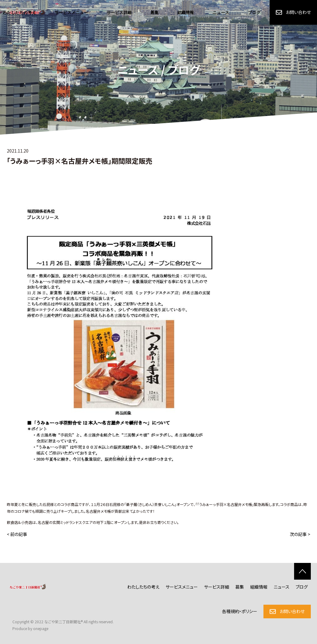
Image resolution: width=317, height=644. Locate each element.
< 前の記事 (17, 534)
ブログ (254, 13)
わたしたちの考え (143, 587)
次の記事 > (300, 534)
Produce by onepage (30, 628)
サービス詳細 (119, 13)
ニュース (221, 13)
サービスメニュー (72, 13)
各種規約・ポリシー (240, 611)
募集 (155, 13)
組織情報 (186, 13)
